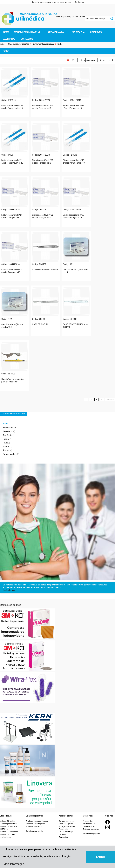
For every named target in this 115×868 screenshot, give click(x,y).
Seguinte (110, 399)
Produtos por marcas (34, 826)
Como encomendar (67, 821)
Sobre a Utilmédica (8, 821)
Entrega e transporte (67, 826)
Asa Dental (8, 435)
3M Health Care (10, 428)
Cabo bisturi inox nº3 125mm (45, 270)
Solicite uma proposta (35, 831)
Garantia (62, 834)
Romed (6, 450)
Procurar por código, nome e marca (71, 17)
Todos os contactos (91, 829)
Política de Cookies (8, 834)
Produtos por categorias (35, 824)
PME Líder (4, 829)
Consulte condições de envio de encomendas (51, 2)
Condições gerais (66, 824)
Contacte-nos (9, 590)
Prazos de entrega (66, 832)
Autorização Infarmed (9, 824)
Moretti (6, 447)
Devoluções (64, 837)
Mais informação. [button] (14, 864)
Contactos (79, 2)
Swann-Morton (9, 454)
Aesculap (7, 431)
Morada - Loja (88, 821)
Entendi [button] (100, 857)
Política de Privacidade (9, 832)
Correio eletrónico (90, 826)
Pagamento (64, 829)
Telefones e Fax (89, 824)
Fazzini (6, 439)
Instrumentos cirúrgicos (43, 44)
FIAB (5, 443)
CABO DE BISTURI (40, 324)
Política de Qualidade (9, 826)
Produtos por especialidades (37, 821)
